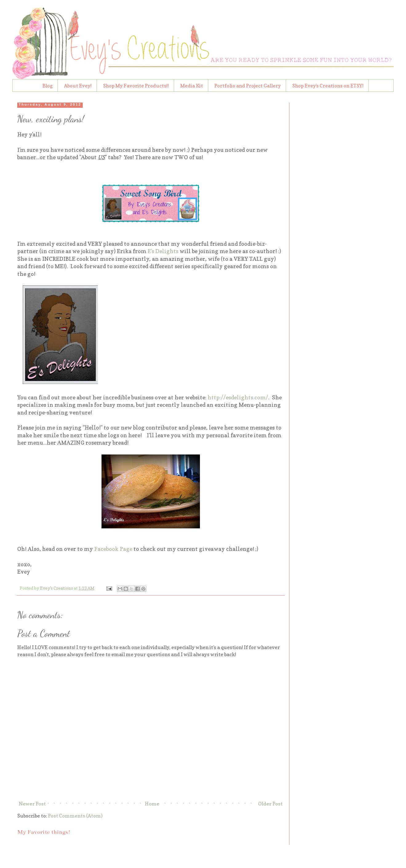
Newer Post (32, 804)
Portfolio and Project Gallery (248, 86)
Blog (48, 86)
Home (152, 804)
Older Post (270, 804)
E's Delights (163, 251)
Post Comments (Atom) (75, 816)
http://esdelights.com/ (238, 397)
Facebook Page (113, 549)
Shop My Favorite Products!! (136, 86)
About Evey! (78, 86)
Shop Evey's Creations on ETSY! (328, 86)
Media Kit (192, 86)
